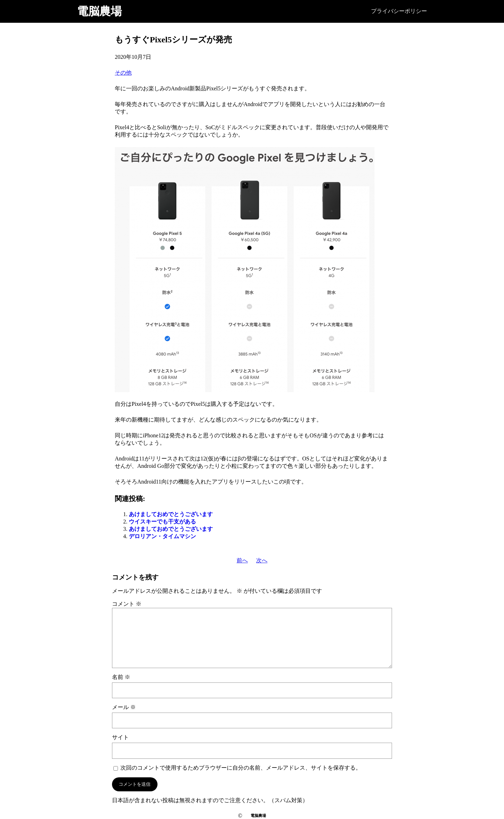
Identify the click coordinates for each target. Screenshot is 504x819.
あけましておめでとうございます (171, 514)
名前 (121, 677)
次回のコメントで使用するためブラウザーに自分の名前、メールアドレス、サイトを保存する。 (241, 768)
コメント (127, 604)
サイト (120, 737)
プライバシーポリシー (399, 11)
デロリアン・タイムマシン (162, 536)
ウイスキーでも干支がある (162, 522)
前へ (242, 560)
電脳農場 (99, 11)
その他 (123, 73)
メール (124, 707)
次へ (262, 560)
